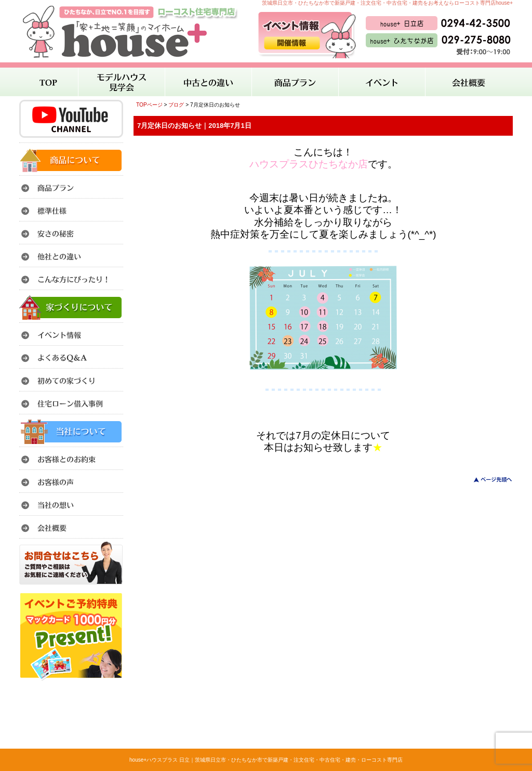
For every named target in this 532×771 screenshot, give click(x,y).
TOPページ (149, 105)
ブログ (176, 105)
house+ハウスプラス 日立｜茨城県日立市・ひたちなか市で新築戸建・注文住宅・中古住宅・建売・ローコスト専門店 (266, 760)
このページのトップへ (487, 480)
